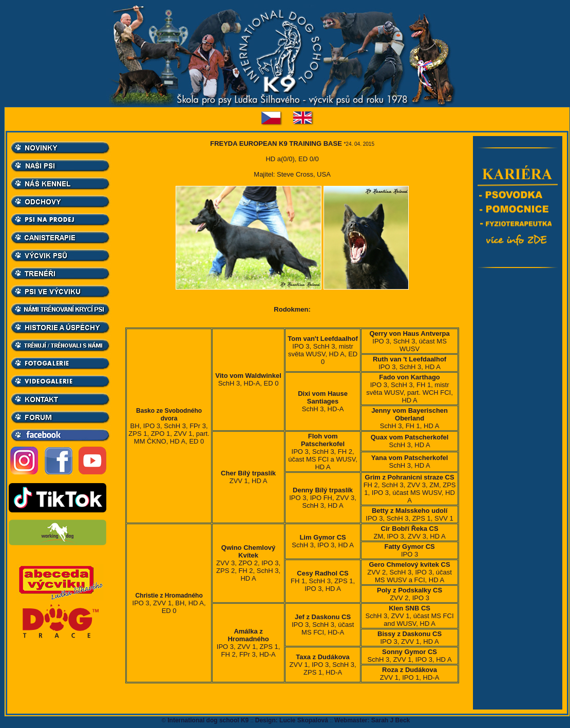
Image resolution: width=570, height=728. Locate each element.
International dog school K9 (208, 720)
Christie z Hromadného (169, 596)
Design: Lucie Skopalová (292, 720)
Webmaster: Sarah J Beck (372, 720)
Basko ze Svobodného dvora (169, 415)
